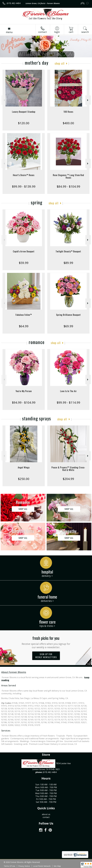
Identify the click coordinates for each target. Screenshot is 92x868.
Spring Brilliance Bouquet (68, 315)
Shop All (60, 63)
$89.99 (68, 263)
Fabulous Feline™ (24, 315)
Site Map (57, 866)
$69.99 (68, 326)
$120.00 (24, 123)
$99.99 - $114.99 (68, 402)
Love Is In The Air (68, 391)
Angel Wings (24, 467)
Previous (4, 100)
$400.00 (68, 123)
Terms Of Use (9, 866)
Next (88, 100)
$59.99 (24, 263)
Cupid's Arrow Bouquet (24, 251)
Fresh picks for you (46, 642)
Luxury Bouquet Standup (24, 112)
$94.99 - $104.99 (24, 402)
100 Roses (68, 112)
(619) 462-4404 (14, 3)
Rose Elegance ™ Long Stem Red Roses (68, 176)
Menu (9, 32)
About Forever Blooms (14, 672)
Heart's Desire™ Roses (24, 175)
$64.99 (24, 326)
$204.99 (68, 479)
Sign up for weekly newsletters (46, 656)
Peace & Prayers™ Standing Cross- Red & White (68, 469)
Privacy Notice (24, 866)
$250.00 (24, 479)
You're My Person (24, 391)
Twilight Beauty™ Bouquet (68, 251)
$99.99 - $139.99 (24, 186)
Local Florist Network (42, 866)
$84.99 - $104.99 (68, 186)
